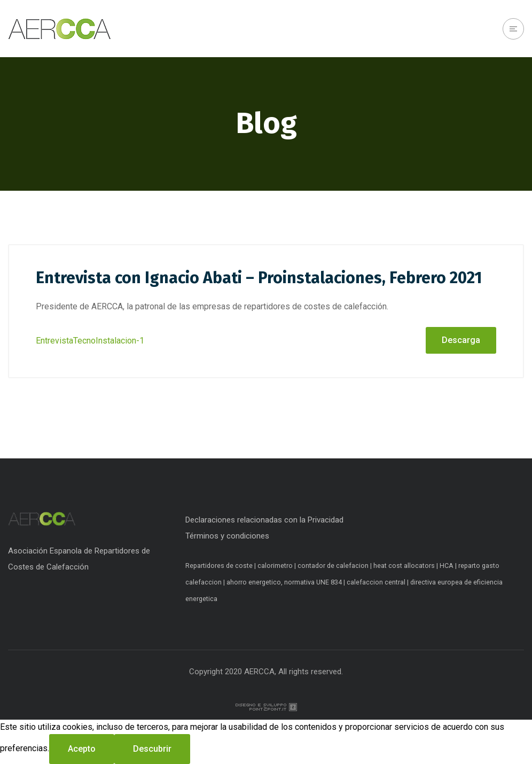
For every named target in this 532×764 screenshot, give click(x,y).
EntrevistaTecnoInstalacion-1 (90, 341)
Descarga (461, 340)
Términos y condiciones (227, 536)
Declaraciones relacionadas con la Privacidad (264, 520)
